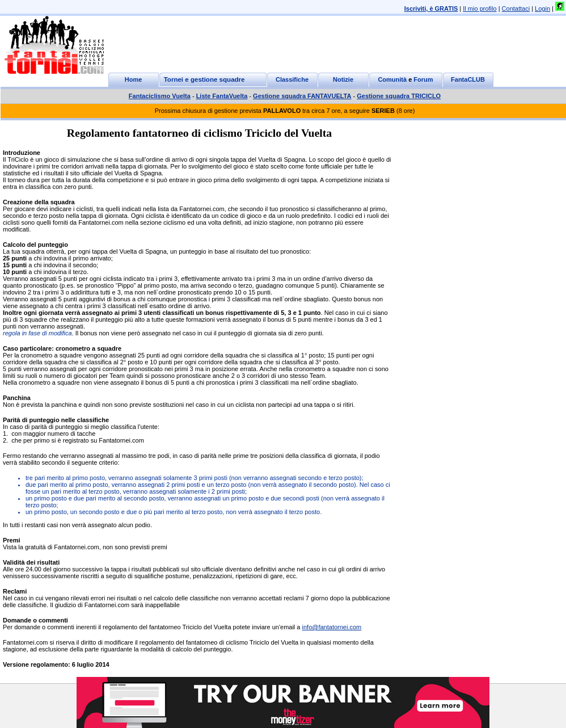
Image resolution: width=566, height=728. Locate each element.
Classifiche (292, 79)
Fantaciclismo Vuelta (160, 96)
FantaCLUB (468, 79)
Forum (423, 79)
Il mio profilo (480, 9)
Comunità (392, 79)
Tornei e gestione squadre (204, 79)
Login (542, 9)
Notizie (343, 79)
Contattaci (516, 9)
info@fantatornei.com (332, 627)
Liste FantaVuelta (222, 96)
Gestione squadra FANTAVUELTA (302, 96)
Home (134, 79)
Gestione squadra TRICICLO (399, 96)
